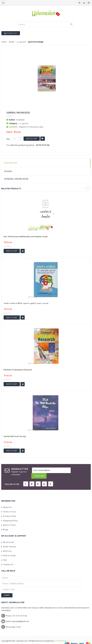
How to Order (9, 550)
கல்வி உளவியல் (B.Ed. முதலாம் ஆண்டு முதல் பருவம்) (26, 303)
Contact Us (7, 559)
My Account (8, 537)
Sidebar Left (11, 33)
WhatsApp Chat (13, 621)
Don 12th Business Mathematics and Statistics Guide (26, 236)
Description (11, 163)
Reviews (8, 171)
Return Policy (9, 519)
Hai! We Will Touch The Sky (15, 436)
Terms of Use (9, 506)
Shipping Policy (9, 515)
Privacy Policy (9, 511)
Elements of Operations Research (18, 370)
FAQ (4, 554)
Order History (9, 541)
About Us (7, 502)
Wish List (6, 545)
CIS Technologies (61, 635)
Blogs (5, 524)
